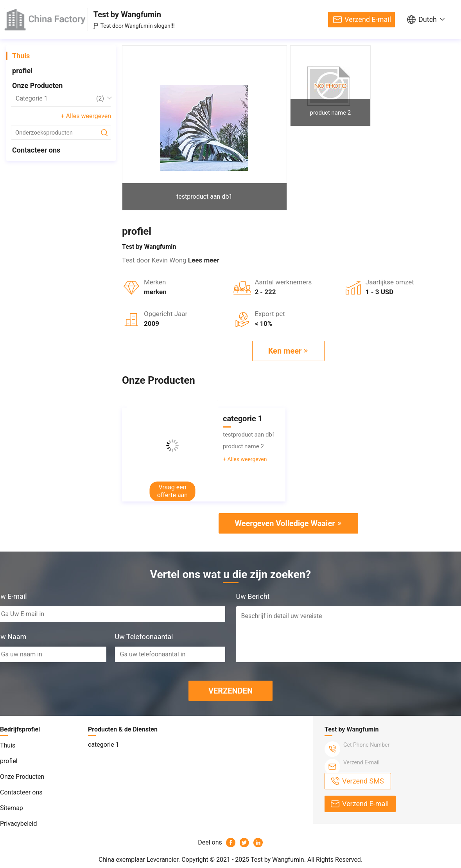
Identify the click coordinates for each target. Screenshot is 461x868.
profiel (22, 71)
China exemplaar (122, 860)
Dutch (428, 19)
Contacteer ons (36, 150)
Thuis (21, 56)
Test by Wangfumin (127, 14)
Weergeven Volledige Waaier (285, 523)
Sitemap (12, 808)
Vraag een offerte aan (172, 491)
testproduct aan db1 (204, 197)
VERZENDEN (230, 691)
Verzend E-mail (368, 19)
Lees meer (204, 260)
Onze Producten (37, 85)
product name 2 (330, 113)
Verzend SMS (363, 781)
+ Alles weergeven (86, 116)
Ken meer (285, 351)
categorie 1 (60, 99)
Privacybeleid (18, 824)
